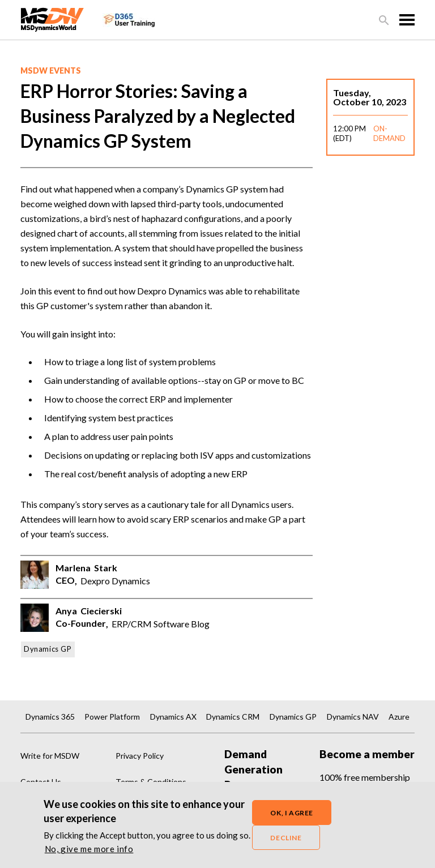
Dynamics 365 (50, 717)
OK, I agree (292, 813)
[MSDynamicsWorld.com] (52, 18)
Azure (399, 717)
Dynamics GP (48, 649)
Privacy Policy (140, 756)
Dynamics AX (173, 717)
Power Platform (112, 717)
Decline (286, 838)
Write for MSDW (50, 756)
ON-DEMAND (389, 133)
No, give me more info (89, 850)
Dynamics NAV (353, 717)
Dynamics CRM (233, 717)
